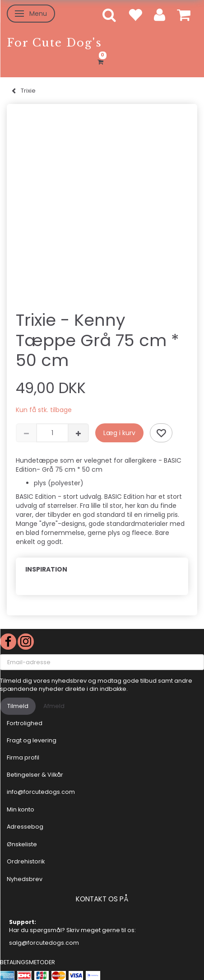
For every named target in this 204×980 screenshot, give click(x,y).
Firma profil (23, 757)
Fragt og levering (32, 740)
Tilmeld (18, 706)
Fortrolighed (25, 723)
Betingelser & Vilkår (35, 775)
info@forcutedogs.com (41, 792)
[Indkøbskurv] (102, 61)
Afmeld (54, 706)
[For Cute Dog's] (54, 43)
